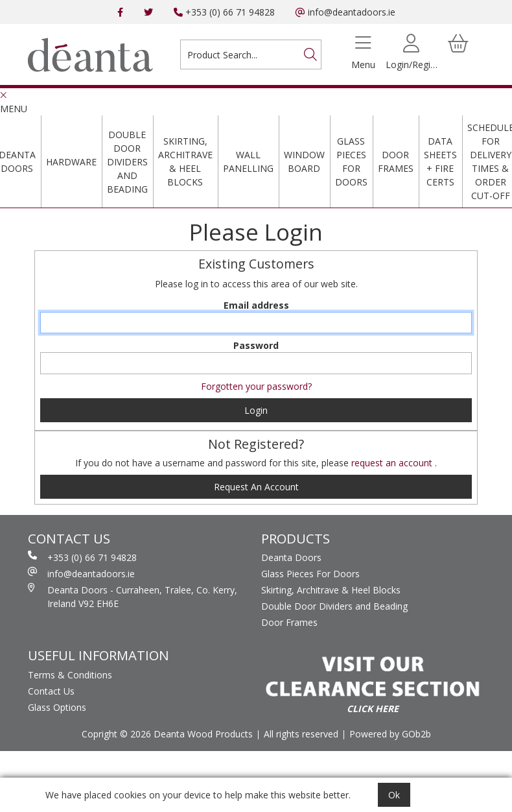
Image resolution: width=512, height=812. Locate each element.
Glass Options (57, 707)
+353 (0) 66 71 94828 (224, 12)
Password (256, 345)
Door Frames (396, 161)
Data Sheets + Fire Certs (440, 161)
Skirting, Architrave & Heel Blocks (185, 161)
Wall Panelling (248, 161)
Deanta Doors (291, 557)
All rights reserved (301, 734)
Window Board (304, 161)
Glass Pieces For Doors (351, 161)
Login (256, 410)
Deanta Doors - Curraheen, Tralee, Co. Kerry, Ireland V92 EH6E (133, 596)
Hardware (71, 162)
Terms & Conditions (70, 675)
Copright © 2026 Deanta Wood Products (167, 734)
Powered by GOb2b (390, 734)
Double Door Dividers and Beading (127, 162)
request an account (393, 463)
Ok (394, 795)
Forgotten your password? (256, 386)
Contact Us (51, 691)
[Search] (310, 54)
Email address (256, 305)
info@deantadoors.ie (345, 12)
